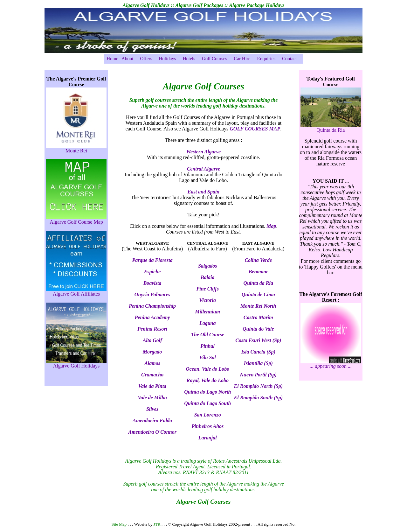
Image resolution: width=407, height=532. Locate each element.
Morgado (152, 352)
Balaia (208, 277)
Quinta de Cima (258, 294)
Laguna (208, 323)
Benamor (258, 272)
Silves (152, 409)
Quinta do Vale (258, 329)
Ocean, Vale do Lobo (207, 369)
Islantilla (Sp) (258, 363)
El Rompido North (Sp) (258, 386)
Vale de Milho (152, 398)
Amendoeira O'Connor (152, 432)
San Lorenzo (208, 415)
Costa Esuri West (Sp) (258, 340)
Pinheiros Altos (207, 426)
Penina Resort (152, 329)
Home (112, 59)
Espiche (152, 272)
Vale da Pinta (152, 386)
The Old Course (207, 335)
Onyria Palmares (152, 294)
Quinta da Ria (258, 283)
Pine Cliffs (208, 289)
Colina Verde (258, 260)
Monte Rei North (258, 306)
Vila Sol (208, 357)
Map (271, 226)
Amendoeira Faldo (152, 420)
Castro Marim (258, 317)
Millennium (208, 312)
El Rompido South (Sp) (258, 398)
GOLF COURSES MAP (255, 129)
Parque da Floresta (152, 260)
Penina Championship (152, 306)
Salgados (208, 266)
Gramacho (152, 375)
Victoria (208, 300)
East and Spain (203, 192)
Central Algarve (204, 169)
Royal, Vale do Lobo (208, 380)
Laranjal (208, 438)
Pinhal (208, 346)
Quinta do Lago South (207, 403)
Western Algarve (203, 152)
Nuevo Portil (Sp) (259, 375)
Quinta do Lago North (207, 392)
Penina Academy (152, 317)
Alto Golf (152, 340)
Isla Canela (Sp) (259, 352)
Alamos (152, 363)
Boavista (152, 283)
